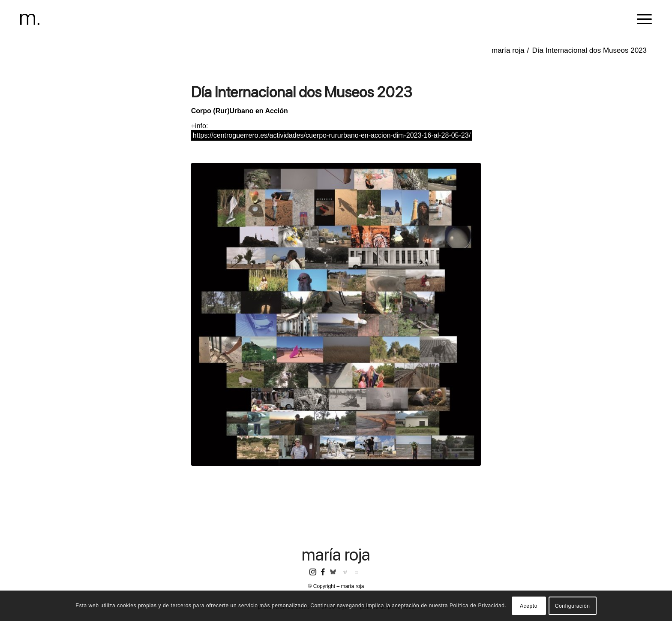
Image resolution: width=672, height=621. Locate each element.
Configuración (573, 606)
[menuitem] (642, 19)
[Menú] (642, 19)
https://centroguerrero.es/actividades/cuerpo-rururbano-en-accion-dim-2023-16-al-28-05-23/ (332, 135)
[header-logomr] (30, 19)
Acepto (529, 606)
